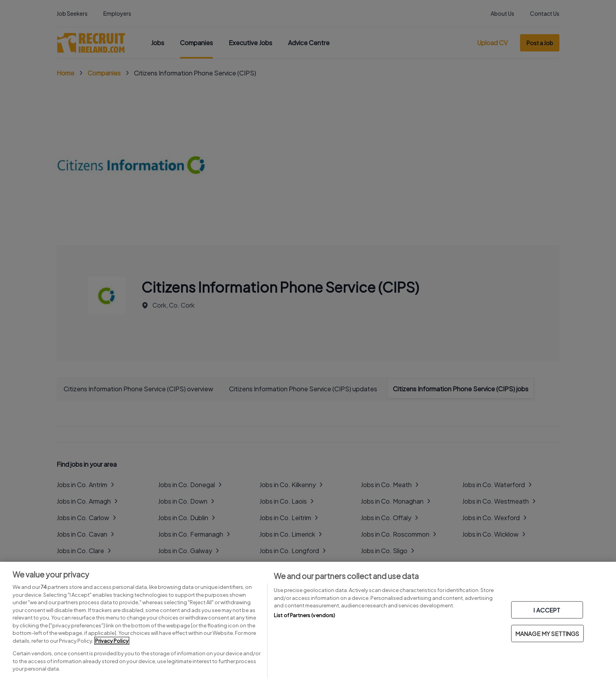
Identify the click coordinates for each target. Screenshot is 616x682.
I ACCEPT (547, 610)
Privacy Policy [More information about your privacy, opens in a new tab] (112, 641)
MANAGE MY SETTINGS (547, 633)
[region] (308, 622)
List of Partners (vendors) (304, 615)
